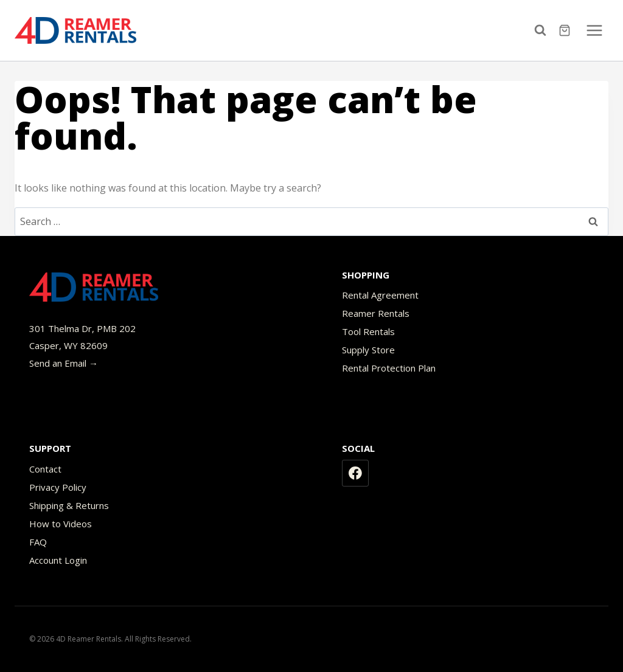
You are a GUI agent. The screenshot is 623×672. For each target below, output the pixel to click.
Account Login (58, 560)
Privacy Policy (58, 487)
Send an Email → (64, 363)
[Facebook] (355, 473)
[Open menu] (594, 30)
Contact (45, 469)
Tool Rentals (368, 331)
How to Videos (61, 524)
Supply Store (368, 350)
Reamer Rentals (376, 313)
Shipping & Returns (69, 505)
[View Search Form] (543, 30)
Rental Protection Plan (389, 368)
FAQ (38, 542)
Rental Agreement (380, 295)
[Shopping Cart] (566, 30)
